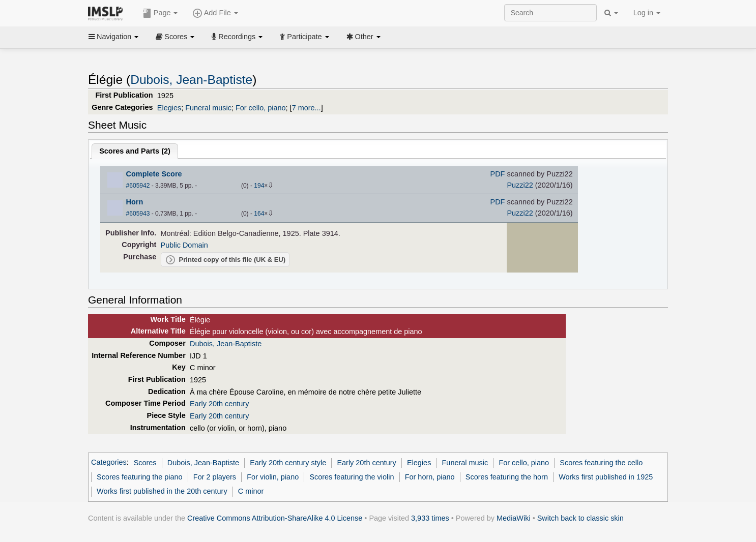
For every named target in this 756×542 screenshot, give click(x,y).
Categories (109, 463)
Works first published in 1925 (606, 477)
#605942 (138, 186)
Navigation (113, 37)
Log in (647, 13)
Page (160, 13)
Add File (215, 13)
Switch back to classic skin (580, 518)
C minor (251, 491)
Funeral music (208, 108)
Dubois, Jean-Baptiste (191, 80)
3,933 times (430, 518)
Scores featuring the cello (601, 463)
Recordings (237, 37)
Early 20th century (219, 404)
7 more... (307, 108)
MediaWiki (514, 518)
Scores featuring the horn (507, 477)
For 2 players (215, 477)
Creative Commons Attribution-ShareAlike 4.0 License (275, 518)
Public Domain (184, 245)
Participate (304, 37)
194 (259, 186)
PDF (498, 174)
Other (364, 37)
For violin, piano (273, 477)
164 (259, 214)
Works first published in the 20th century (162, 491)
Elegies (169, 108)
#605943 (138, 214)
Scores (175, 37)
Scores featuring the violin (352, 477)
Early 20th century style (288, 463)
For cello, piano (261, 108)
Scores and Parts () (135, 151)
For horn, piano (430, 477)
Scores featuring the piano (140, 477)
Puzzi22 (520, 185)
